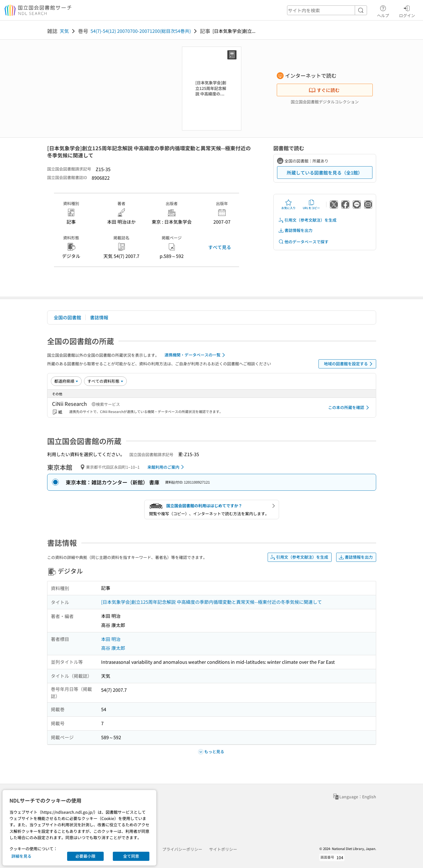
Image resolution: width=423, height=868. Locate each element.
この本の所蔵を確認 (350, 408)
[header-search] (327, 10)
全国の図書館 (67, 317)
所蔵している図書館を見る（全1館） (325, 173)
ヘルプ (383, 11)
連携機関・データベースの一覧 (196, 355)
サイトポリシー (223, 849)
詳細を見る (21, 856)
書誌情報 (99, 317)
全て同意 (131, 856)
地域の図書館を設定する (349, 364)
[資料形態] (105, 381)
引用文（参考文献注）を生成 (307, 220)
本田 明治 (111, 639)
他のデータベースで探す (303, 242)
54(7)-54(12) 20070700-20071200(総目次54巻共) (141, 31)
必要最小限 (85, 856)
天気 (64, 31)
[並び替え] (66, 381)
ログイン (407, 11)
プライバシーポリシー (182, 849)
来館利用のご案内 (167, 467)
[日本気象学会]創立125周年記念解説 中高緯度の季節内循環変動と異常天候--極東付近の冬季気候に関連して (211, 602)
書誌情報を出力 (295, 230)
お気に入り (288, 205)
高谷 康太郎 (113, 648)
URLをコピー (311, 205)
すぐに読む (324, 90)
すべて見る (220, 247)
